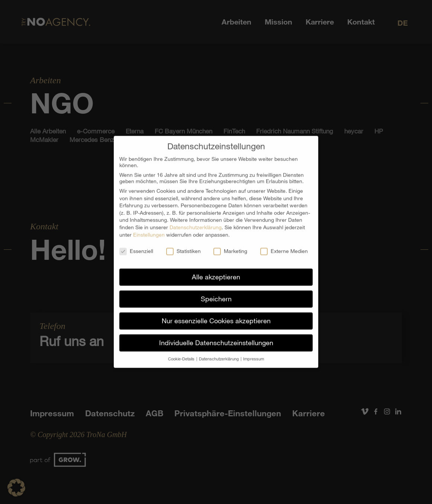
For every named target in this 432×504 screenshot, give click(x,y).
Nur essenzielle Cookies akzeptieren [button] (216, 315)
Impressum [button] (254, 353)
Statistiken (183, 245)
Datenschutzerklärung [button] (219, 353)
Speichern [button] (216, 293)
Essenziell (136, 245)
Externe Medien (284, 245)
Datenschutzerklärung (196, 222)
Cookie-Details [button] (182, 353)
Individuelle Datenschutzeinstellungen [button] (216, 337)
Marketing (230, 245)
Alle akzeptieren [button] (216, 271)
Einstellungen (149, 229)
